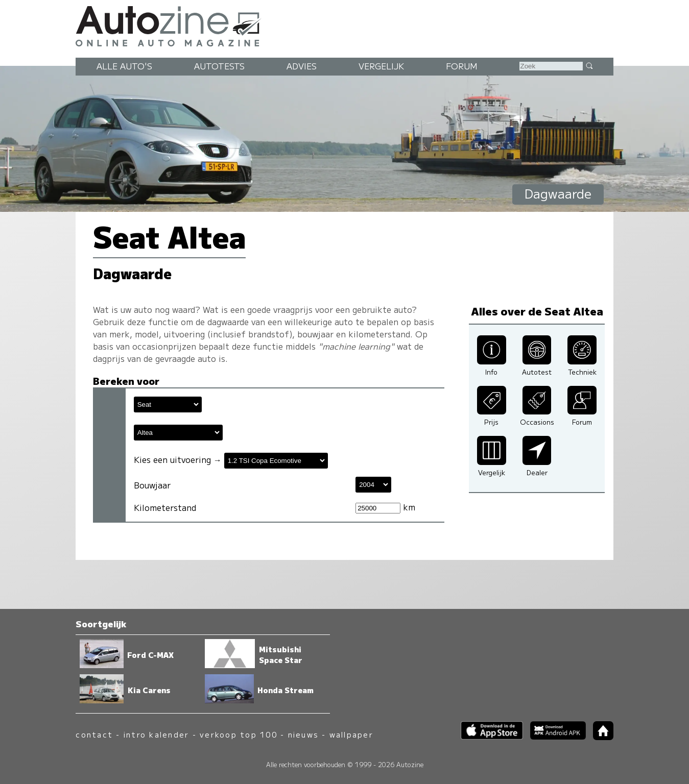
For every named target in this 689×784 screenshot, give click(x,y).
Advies (302, 66)
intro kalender (156, 734)
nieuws (303, 734)
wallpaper (351, 734)
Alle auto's (124, 66)
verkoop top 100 (239, 734)
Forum (462, 66)
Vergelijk (381, 66)
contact (94, 734)
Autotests (219, 66)
